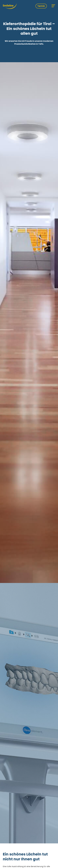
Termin (41, 6)
